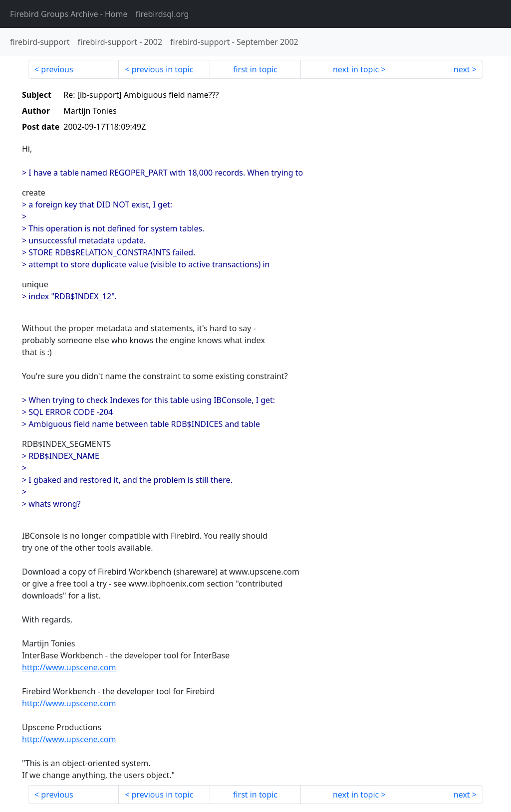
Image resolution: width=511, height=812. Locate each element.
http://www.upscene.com (69, 667)
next (462, 69)
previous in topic (163, 69)
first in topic (255, 69)
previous (57, 69)
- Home (69, 14)
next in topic (356, 69)
